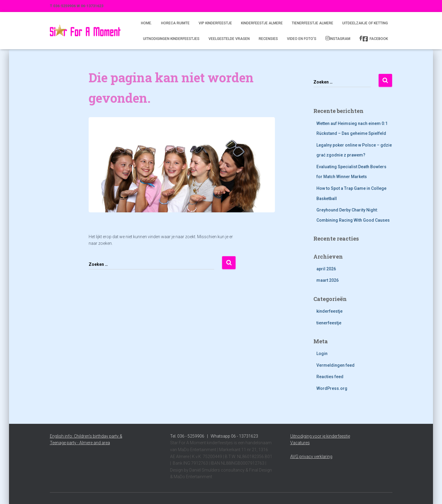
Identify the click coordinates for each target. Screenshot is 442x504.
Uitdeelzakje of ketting (365, 23)
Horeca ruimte (175, 23)
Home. (146, 23)
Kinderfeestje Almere (262, 23)
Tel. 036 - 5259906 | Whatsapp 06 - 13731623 (214, 436)
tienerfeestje (329, 323)
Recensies (268, 39)
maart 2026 (328, 280)
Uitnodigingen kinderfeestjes (171, 39)
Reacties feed (330, 377)
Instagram (340, 39)
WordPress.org (332, 388)
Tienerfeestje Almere (312, 23)
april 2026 (326, 269)
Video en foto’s (302, 39)
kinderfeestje (329, 311)
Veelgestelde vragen (229, 39)
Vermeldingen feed (335, 365)
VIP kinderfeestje (215, 23)
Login (322, 354)
